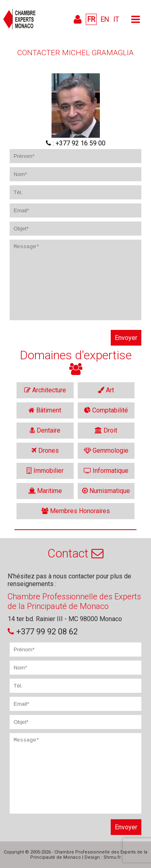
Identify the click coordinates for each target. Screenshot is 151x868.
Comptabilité (106, 410)
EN (105, 19)
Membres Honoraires (76, 511)
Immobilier (45, 471)
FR (91, 19)
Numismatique (106, 491)
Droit (106, 430)
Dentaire (45, 430)
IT (116, 19)
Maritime (45, 491)
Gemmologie (106, 451)
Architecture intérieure (45, 392)
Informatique (106, 471)
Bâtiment (45, 410)
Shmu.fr (112, 857)
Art (106, 390)
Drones (45, 451)
